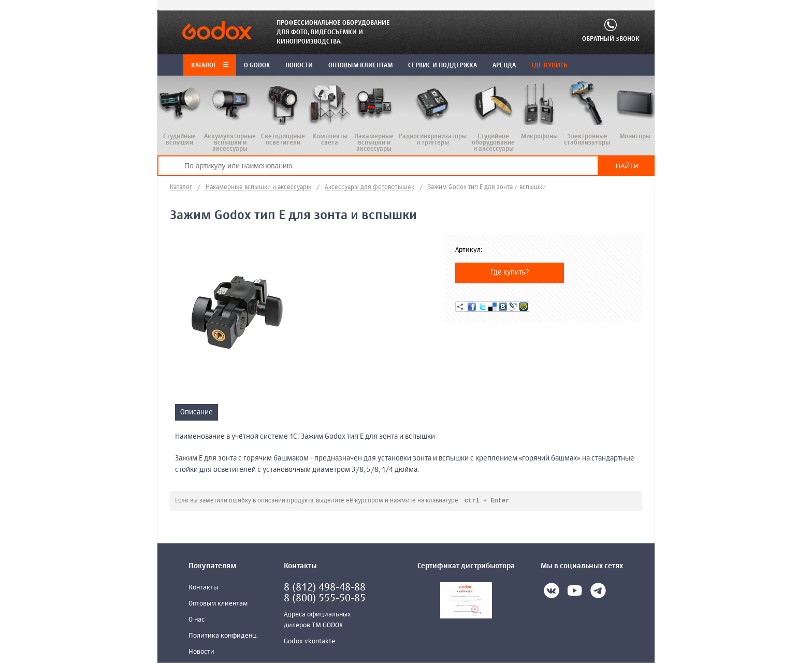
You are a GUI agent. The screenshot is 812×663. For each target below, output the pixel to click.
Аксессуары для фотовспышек (369, 188)
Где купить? (510, 272)
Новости (201, 652)
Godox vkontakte (309, 642)
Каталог (210, 66)
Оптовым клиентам (218, 604)
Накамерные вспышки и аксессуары (258, 188)
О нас (197, 620)
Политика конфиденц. (223, 636)
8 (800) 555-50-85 (325, 599)
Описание (197, 412)
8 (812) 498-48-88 (325, 588)
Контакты (203, 588)
